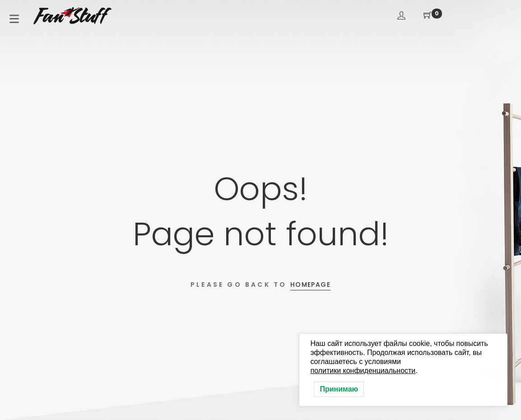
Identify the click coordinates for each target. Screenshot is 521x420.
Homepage (310, 285)
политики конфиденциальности (363, 371)
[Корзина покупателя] (428, 16)
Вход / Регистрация (401, 15)
